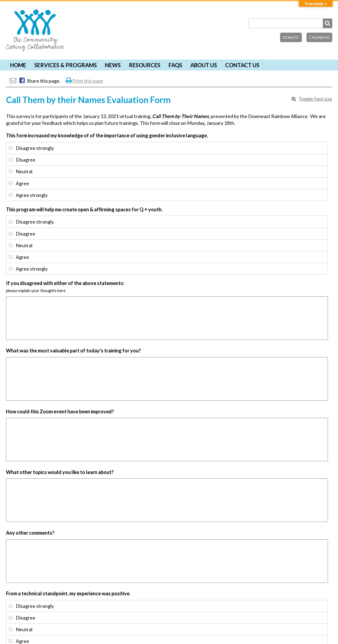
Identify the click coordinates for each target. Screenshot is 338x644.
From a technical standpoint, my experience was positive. (68, 593)
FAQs (175, 65)
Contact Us (242, 65)
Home (18, 65)
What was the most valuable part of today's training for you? (73, 351)
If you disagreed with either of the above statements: (65, 283)
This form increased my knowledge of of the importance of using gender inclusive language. (107, 135)
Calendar (319, 37)
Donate (291, 37)
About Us (204, 65)
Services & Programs (66, 65)
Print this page (85, 81)
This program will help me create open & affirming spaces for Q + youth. (84, 209)
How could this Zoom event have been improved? (60, 411)
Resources (145, 65)
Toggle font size (315, 99)
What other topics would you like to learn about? (60, 472)
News (113, 65)
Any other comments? (30, 533)
